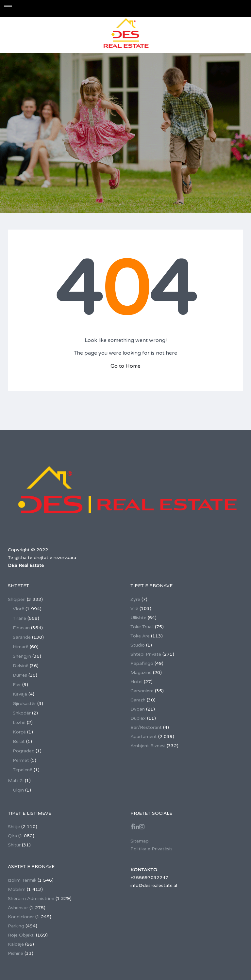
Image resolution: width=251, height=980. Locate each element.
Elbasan (21, 628)
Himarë (21, 647)
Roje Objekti (21, 935)
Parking (16, 926)
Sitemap (140, 841)
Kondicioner (21, 917)
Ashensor (18, 908)
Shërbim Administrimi (31, 899)
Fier (17, 685)
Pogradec (24, 751)
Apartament (144, 737)
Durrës (20, 675)
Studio (138, 645)
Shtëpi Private (146, 654)
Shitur (14, 845)
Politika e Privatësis (151, 849)
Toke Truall (142, 627)
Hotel (136, 682)
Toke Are (140, 636)
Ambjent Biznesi (148, 746)
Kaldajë (16, 944)
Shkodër (22, 713)
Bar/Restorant (146, 727)
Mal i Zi (16, 781)
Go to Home (125, 366)
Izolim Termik (22, 880)
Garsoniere (142, 691)
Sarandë (22, 637)
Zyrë (135, 599)
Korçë (19, 732)
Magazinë (141, 673)
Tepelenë (23, 770)
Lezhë (19, 723)
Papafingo (142, 663)
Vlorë (18, 609)
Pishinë (16, 953)
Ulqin (18, 790)
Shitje (14, 827)
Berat (19, 741)
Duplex (138, 718)
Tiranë (19, 618)
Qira (12, 836)
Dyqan (138, 709)
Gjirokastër (24, 704)
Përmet (21, 760)
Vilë (134, 609)
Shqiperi (17, 599)
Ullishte (138, 618)
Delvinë (21, 666)
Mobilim (17, 889)
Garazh (138, 700)
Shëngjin (22, 656)
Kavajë (20, 694)
